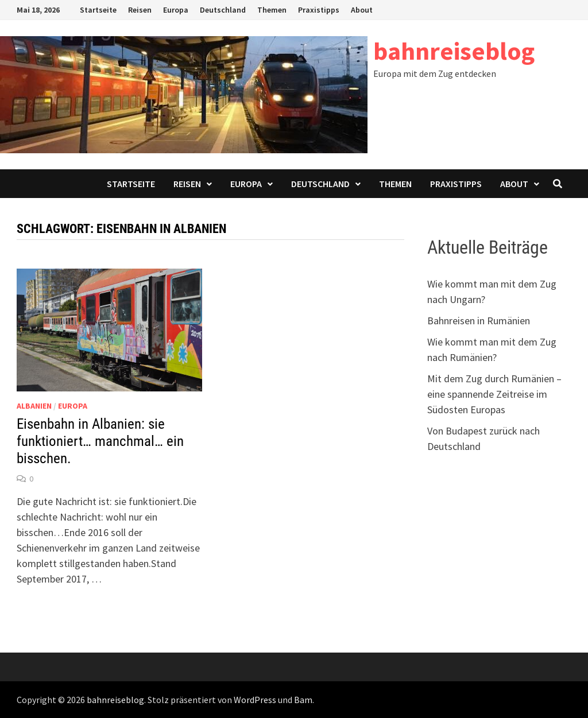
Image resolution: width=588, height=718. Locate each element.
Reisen (140, 10)
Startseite (98, 10)
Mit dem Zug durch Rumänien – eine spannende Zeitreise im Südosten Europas (494, 394)
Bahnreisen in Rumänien (479, 321)
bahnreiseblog (454, 51)
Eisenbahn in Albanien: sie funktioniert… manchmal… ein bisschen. (100, 441)
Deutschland (223, 10)
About (362, 10)
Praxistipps (319, 10)
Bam (303, 700)
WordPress (255, 700)
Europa (176, 10)
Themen (272, 10)
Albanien (34, 406)
